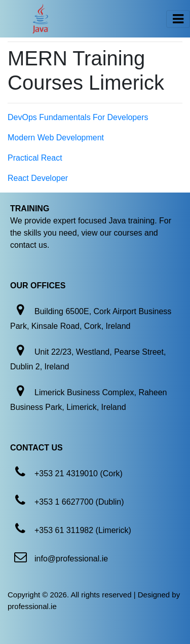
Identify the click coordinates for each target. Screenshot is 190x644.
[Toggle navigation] (178, 19)
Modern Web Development (56, 138)
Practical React (35, 158)
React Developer (38, 178)
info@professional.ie (71, 559)
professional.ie (32, 606)
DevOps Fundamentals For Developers (78, 117)
